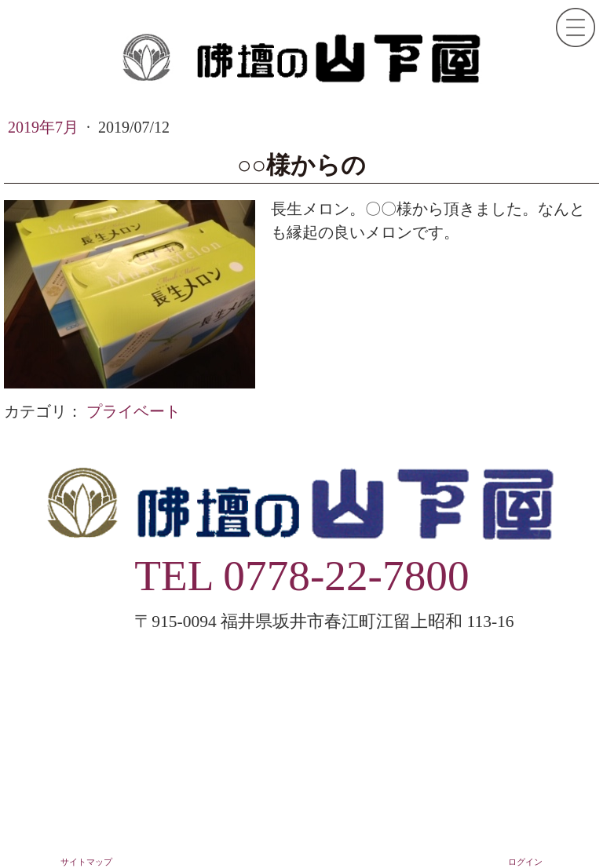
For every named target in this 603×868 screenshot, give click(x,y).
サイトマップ (86, 862)
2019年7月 (45, 127)
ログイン (525, 862)
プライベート (133, 411)
